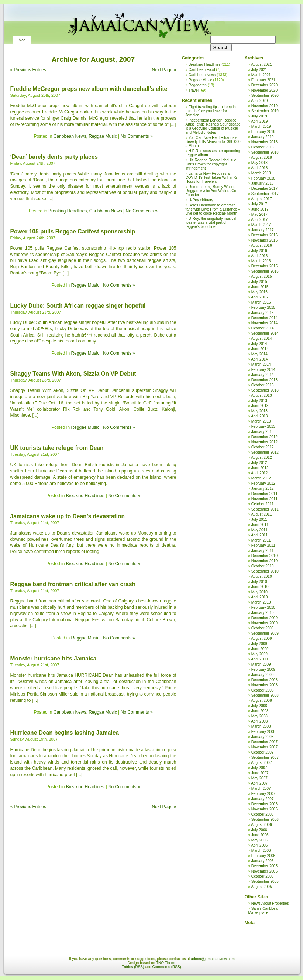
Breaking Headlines (68, 211)
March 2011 (261, 540)
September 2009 (265, 633)
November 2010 (264, 561)
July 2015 (259, 282)
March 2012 (261, 478)
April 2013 (259, 416)
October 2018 (263, 147)
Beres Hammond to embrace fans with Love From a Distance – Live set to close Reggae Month (213, 209)
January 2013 (263, 432)
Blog (22, 40)
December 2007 (264, 742)
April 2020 (259, 101)
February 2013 (263, 426)
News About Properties (270, 903)
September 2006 (265, 819)
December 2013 (264, 380)
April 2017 (259, 220)
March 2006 (261, 851)
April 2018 (259, 168)
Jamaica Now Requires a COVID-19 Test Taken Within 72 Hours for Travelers (212, 177)
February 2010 (263, 607)
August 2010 (261, 576)
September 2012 (265, 452)
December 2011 (264, 494)
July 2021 (259, 70)
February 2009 (263, 670)
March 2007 (261, 788)
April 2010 (259, 597)
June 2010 (260, 587)
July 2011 (259, 520)
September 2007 (265, 757)
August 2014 (261, 339)
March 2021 (261, 75)
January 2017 (263, 230)
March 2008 (261, 726)
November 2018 (264, 142)
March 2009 (261, 664)
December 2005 (264, 866)
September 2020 (265, 95)
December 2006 (264, 804)
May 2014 (259, 354)
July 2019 (259, 116)
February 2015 (263, 308)
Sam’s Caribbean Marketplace (264, 911)
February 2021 (263, 80)
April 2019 (259, 121)
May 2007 (259, 778)
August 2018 (261, 158)
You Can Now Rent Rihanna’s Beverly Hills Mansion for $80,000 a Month (213, 142)
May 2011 (259, 530)
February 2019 (263, 132)
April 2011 (259, 535)
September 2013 (265, 390)
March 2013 (261, 421)
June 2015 (260, 287)
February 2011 (263, 545)
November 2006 (264, 809)
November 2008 (264, 685)
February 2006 (263, 856)
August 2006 (261, 825)
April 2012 (259, 473)
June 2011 (260, 525)
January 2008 (263, 737)
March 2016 (261, 261)
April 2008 (259, 721)
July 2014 (259, 344)
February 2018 (263, 178)
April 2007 (259, 783)
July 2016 (259, 251)
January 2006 (263, 861)
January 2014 (263, 375)
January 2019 (263, 137)
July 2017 (259, 204)
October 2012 (263, 447)
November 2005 (264, 871)
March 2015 (261, 302)
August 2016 (261, 245)
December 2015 (264, 266)
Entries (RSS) (133, 967)
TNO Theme (166, 963)
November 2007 (264, 747)
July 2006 (259, 830)
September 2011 (265, 509)
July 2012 (259, 463)
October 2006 (263, 814)
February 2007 (263, 794)
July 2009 (259, 644)
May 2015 (259, 292)
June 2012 (260, 468)
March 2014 (261, 364)
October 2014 (263, 328)
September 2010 (265, 571)
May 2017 (259, 214)
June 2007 (260, 773)
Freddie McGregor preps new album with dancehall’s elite (89, 89)
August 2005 (261, 887)
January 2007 (263, 799)
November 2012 (264, 442)
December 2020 (264, 85)
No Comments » (137, 136)
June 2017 (260, 209)
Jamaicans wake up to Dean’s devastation (68, 516)
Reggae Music (103, 136)
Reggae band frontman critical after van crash (73, 584)
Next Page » (164, 70)
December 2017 (264, 189)
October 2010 (263, 566)
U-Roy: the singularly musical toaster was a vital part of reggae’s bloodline (211, 223)
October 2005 (263, 876)
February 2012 (263, 483)
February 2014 (263, 370)
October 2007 (263, 752)
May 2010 (259, 592)
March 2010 (261, 602)
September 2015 (265, 271)
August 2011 (261, 514)
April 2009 (259, 659)
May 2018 (259, 163)
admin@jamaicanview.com (213, 959)
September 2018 (265, 152)
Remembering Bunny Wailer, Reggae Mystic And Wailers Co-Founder (212, 191)
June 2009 (260, 649)
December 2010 (264, 556)
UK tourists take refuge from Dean (57, 448)
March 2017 (261, 225)
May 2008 (259, 716)
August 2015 (261, 276)
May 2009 (259, 654)
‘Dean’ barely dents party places (54, 157)
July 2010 (259, 582)
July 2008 (259, 706)
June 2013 (260, 406)
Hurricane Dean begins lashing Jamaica (65, 733)
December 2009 (264, 618)
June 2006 (260, 835)
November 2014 (264, 323)
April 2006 (259, 845)
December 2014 (264, 318)
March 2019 (261, 127)
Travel (194, 90)
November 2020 (264, 90)
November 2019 (264, 106)
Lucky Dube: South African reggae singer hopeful (78, 306)
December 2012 (264, 437)
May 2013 (259, 411)
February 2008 (263, 732)
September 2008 (265, 695)
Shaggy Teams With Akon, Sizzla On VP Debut (73, 374)
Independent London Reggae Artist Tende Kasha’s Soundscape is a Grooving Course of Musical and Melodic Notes (213, 126)
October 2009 (263, 628)
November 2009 (264, 623)
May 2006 (259, 840)
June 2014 (260, 349)
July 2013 (259, 401)
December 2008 (264, 680)
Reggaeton (198, 85)
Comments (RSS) (167, 967)
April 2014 (259, 359)
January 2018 (263, 183)
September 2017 (265, 194)
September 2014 (265, 333)
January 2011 (263, 551)
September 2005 (265, 882)
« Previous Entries (28, 70)
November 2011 (264, 499)
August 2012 (261, 457)
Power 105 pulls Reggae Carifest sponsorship (73, 231)
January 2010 (263, 613)
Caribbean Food (202, 70)
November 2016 (264, 240)
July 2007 (259, 768)
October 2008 (263, 690)
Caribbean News (70, 136)
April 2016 (259, 256)
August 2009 (261, 638)
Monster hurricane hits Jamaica (54, 658)
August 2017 (261, 199)
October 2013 (263, 385)
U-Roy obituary (201, 200)
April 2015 (259, 297)
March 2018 (261, 173)
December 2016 (264, 235)
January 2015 (263, 313)
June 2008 (260, 711)
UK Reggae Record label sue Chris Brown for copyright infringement (211, 164)
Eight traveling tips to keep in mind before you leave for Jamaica (211, 111)
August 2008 (261, 701)
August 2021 (261, 64)
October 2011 (263, 504)
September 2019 (265, 111)
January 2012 (263, 489)
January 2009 (263, 675)
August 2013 (261, 395)
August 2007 (261, 763)
